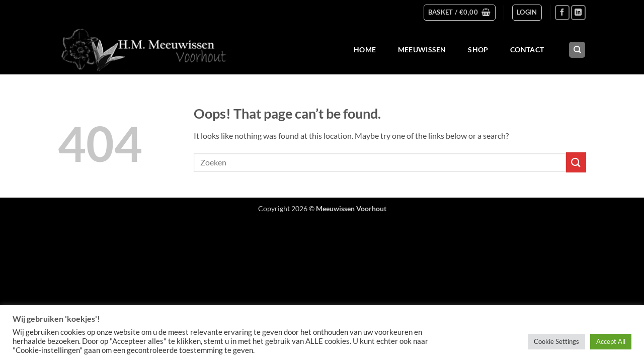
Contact (527, 50)
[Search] (577, 50)
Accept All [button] (611, 341)
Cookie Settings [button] (556, 341)
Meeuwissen (422, 50)
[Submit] (576, 162)
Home (365, 50)
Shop (478, 50)
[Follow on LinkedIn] (578, 12)
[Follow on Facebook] (562, 12)
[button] (460, 13)
